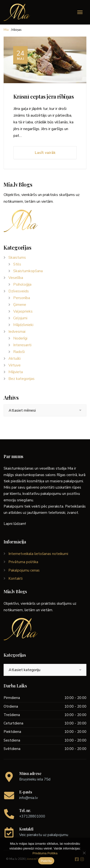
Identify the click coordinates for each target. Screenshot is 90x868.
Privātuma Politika (45, 853)
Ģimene (20, 305)
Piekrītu (46, 861)
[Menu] (80, 12)
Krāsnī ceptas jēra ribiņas (44, 96)
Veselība (16, 278)
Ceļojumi (20, 318)
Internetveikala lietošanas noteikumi (38, 554)
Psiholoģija (22, 284)
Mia (6, 30)
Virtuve (15, 365)
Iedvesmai (17, 332)
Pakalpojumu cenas (24, 570)
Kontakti (15, 579)
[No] (84, 853)
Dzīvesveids (19, 291)
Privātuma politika (23, 562)
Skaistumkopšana (28, 271)
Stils (17, 264)
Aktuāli (15, 359)
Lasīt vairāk (45, 153)
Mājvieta (16, 372)
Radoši (19, 352)
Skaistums (17, 258)
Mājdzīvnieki (23, 325)
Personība (22, 298)
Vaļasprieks (23, 311)
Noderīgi (20, 338)
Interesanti (22, 345)
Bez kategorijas (21, 379)
